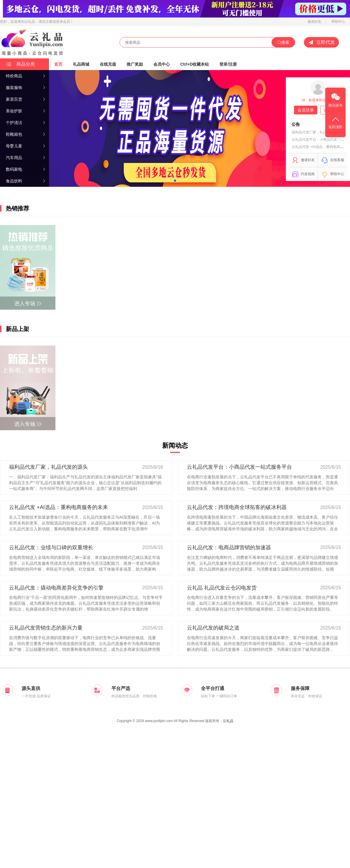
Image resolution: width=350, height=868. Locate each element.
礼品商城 (81, 64)
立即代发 (321, 42)
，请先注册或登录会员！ (54, 22)
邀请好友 (314, 22)
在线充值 (108, 64)
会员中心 (162, 64)
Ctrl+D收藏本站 (195, 64)
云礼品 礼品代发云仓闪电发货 (222, 588)
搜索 (283, 42)
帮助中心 (338, 22)
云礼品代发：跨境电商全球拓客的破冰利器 (237, 507)
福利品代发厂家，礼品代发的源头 (318, 132)
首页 (58, 64)
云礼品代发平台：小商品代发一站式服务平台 (239, 467)
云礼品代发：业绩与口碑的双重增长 (51, 548)
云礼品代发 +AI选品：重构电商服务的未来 (58, 507)
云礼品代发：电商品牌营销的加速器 (229, 548)
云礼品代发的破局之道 (213, 628)
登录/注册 (228, 64)
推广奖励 (135, 64)
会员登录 (306, 110)
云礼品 (228, 721)
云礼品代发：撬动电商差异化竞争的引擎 (56, 588)
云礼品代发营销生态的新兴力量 (46, 628)
